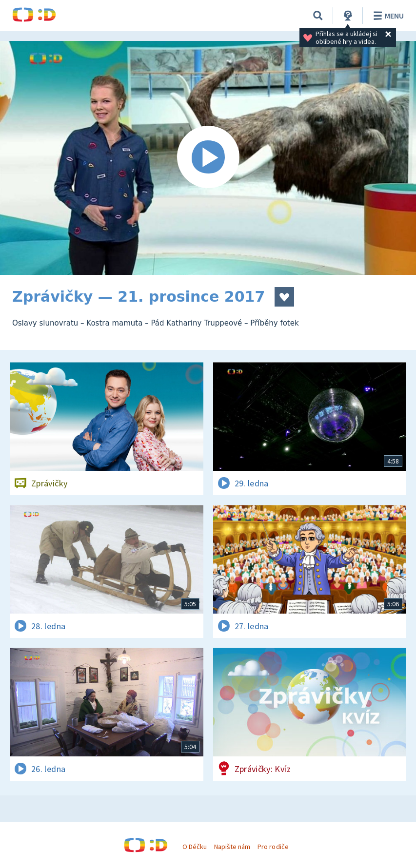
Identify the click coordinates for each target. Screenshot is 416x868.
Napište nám (232, 847)
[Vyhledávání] (318, 16)
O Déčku (195, 847)
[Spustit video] (208, 158)
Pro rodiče (273, 847)
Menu (387, 16)
